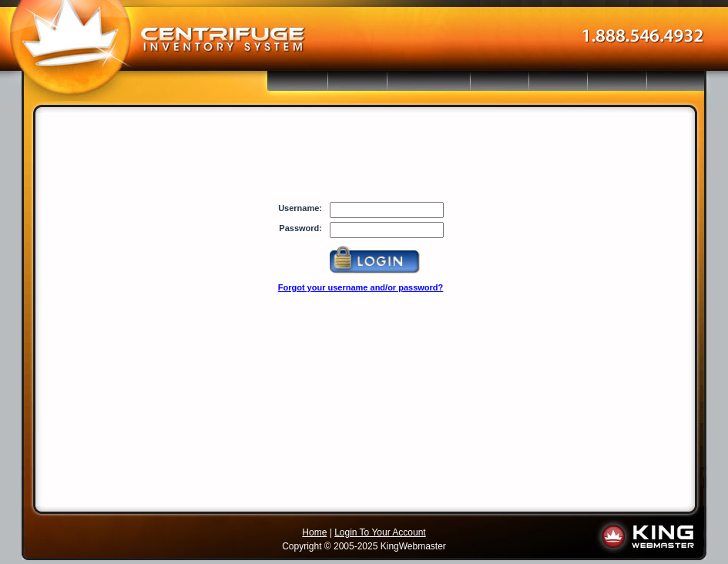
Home (314, 532)
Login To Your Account (380, 532)
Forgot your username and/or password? (361, 287)
